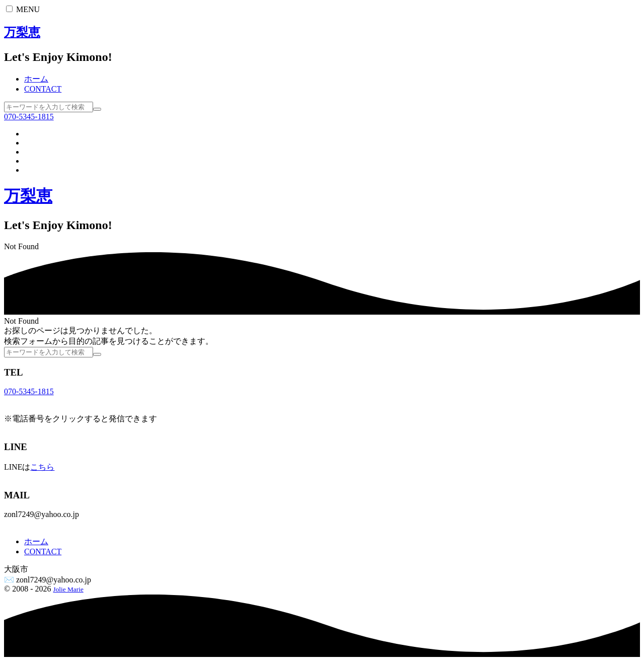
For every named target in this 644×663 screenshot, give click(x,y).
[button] (9, 9)
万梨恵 (22, 32)
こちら (42, 467)
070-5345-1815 (29, 117)
